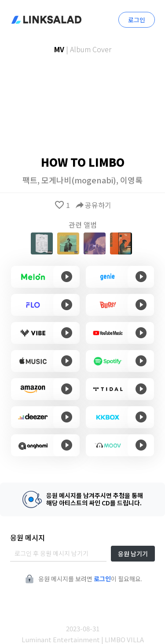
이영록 (131, 180)
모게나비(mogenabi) (79, 180)
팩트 (30, 180)
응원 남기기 (133, 554)
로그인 (137, 20)
